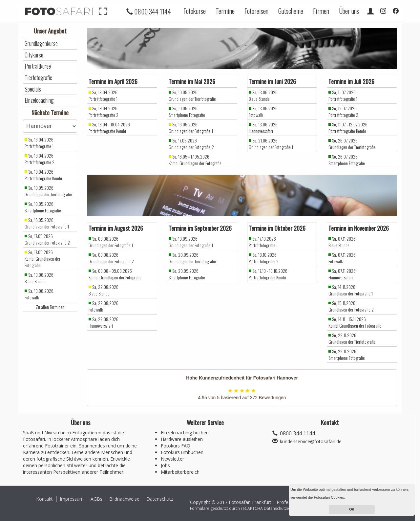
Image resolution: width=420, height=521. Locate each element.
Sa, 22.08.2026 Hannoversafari (104, 322)
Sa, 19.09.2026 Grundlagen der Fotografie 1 (191, 242)
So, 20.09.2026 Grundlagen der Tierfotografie (192, 258)
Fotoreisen (256, 11)
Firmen (321, 11)
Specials (33, 89)
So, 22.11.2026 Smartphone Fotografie (347, 355)
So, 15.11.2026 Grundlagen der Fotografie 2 (351, 306)
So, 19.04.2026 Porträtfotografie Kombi (43, 175)
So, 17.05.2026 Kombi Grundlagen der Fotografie (42, 259)
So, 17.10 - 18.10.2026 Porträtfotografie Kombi (268, 274)
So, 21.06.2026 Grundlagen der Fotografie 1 (271, 144)
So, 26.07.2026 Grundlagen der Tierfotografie (352, 144)
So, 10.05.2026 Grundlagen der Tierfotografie (48, 191)
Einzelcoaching (39, 100)
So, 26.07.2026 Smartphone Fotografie (347, 160)
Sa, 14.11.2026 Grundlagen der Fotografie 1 (351, 290)
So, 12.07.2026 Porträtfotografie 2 (343, 112)
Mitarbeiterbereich (180, 472)
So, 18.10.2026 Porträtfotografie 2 (264, 258)
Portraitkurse (38, 66)
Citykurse (34, 55)
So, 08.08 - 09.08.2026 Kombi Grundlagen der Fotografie (115, 274)
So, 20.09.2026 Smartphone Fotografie (187, 274)
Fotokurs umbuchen (182, 452)
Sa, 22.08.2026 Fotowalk (104, 306)
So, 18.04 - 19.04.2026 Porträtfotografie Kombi (109, 128)
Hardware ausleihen (182, 439)
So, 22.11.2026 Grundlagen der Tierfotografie (352, 338)
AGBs (96, 499)
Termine (225, 11)
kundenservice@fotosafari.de (311, 441)
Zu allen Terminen (50, 307)
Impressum (72, 499)
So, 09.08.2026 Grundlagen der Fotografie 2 (111, 258)
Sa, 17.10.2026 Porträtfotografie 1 (263, 242)
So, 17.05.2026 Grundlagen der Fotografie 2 (47, 239)
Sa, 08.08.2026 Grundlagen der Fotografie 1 (111, 242)
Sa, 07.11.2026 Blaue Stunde (342, 242)
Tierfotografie (38, 78)
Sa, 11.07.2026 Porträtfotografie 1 (343, 96)
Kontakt (44, 499)
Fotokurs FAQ (176, 446)
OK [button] (352, 509)
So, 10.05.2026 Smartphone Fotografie (43, 207)
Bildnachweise (124, 499)
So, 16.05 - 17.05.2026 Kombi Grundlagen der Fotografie (195, 160)
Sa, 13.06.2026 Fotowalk (39, 294)
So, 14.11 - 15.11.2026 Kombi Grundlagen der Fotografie (355, 322)
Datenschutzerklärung (284, 508)
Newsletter (172, 459)
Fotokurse (195, 11)
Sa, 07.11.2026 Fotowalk (342, 258)
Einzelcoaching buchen (185, 433)
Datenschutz (160, 499)
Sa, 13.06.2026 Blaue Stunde (39, 278)
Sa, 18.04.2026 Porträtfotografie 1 (39, 143)
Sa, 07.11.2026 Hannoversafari (342, 274)
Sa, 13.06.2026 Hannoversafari (263, 128)
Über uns (349, 11)
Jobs (165, 465)
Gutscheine (291, 11)
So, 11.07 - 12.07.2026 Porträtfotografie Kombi (348, 128)
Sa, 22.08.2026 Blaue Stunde (104, 290)
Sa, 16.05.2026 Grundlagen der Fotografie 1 (47, 223)
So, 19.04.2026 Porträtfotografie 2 (40, 159)
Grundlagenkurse (41, 43)
